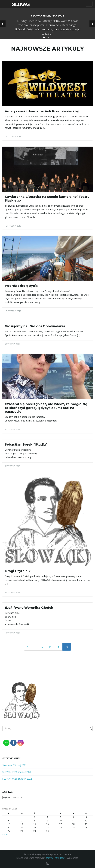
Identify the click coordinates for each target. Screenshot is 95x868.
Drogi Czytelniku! (19, 571)
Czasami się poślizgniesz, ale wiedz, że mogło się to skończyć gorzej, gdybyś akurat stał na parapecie (46, 408)
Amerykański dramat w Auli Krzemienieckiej (42, 111)
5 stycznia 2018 (12, 344)
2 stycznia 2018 (12, 593)
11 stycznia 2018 (13, 137)
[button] (3, 24)
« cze (5, 834)
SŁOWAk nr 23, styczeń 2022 (17, 779)
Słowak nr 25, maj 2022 (14, 765)
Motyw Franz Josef (56, 858)
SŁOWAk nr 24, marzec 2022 (17, 772)
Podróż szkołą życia (21, 286)
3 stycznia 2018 (12, 466)
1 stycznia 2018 (12, 633)
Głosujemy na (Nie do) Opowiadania (35, 326)
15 (58, 647)
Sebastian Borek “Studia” (26, 444)
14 (50, 647)
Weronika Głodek (29, 608)
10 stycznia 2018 (13, 226)
